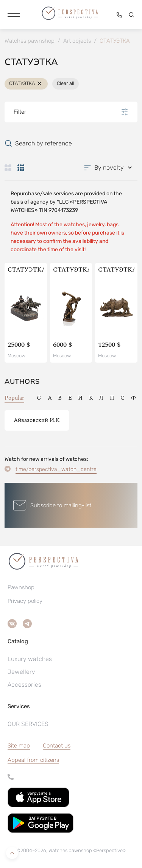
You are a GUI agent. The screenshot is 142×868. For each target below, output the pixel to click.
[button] (14, 15)
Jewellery (21, 672)
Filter (71, 112)
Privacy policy (25, 601)
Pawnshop (21, 587)
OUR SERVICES (28, 724)
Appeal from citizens (33, 760)
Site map (19, 746)
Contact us (57, 746)
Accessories (24, 685)
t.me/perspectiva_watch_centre (56, 469)
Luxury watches (30, 659)
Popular (14, 398)
